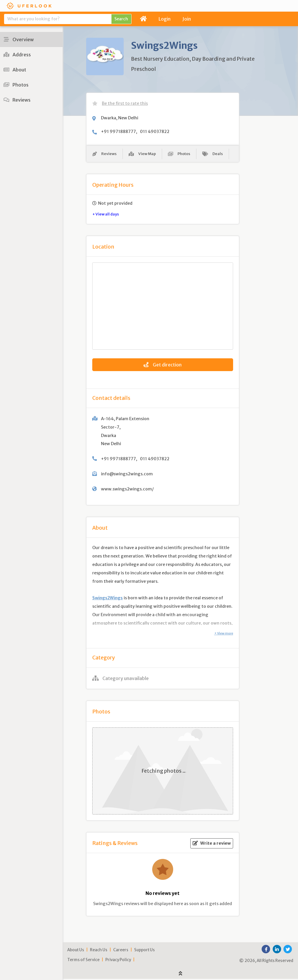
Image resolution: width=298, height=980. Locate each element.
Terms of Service (83, 961)
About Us (76, 951)
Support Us (144, 951)
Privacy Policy (118, 961)
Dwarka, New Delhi (120, 118)
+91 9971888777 (118, 132)
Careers (121, 951)
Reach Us (99, 951)
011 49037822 (155, 132)
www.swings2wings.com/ (127, 490)
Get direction (163, 366)
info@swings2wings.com (127, 475)
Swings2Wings (108, 599)
